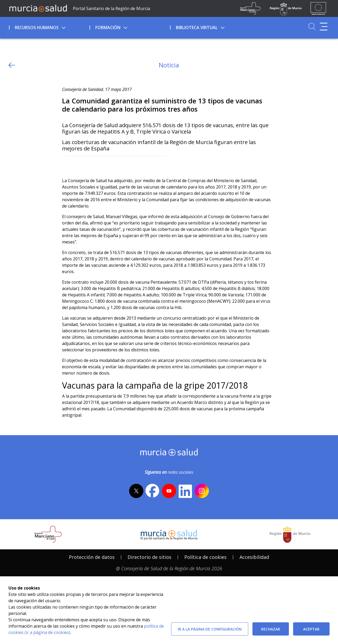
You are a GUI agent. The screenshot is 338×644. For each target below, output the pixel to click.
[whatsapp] (86, 165)
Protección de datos (92, 557)
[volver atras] (12, 65)
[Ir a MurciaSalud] (38, 8)
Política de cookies (205, 557)
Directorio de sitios (149, 557)
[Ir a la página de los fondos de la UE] (318, 8)
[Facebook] (76, 165)
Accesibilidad (254, 557)
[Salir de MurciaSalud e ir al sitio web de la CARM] (290, 534)
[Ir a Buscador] (312, 27)
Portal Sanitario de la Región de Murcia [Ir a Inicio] (111, 8)
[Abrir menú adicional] (324, 27)
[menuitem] (49, 27)
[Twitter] (66, 165)
